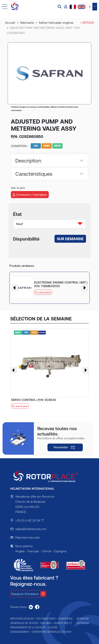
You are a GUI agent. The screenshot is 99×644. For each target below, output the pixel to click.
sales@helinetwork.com (31, 529)
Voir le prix (18, 188)
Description (28, 160)
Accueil (10, 23)
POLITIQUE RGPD (46, 618)
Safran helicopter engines (56, 23)
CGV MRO (46, 623)
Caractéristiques (34, 174)
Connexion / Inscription (30, 195)
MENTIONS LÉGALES (22, 618)
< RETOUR (87, 23)
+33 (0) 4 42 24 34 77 (30, 520)
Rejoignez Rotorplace (28, 594)
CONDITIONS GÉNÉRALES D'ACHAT (52, 632)
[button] (60, 7)
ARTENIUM (83, 623)
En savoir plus (43, 292)
